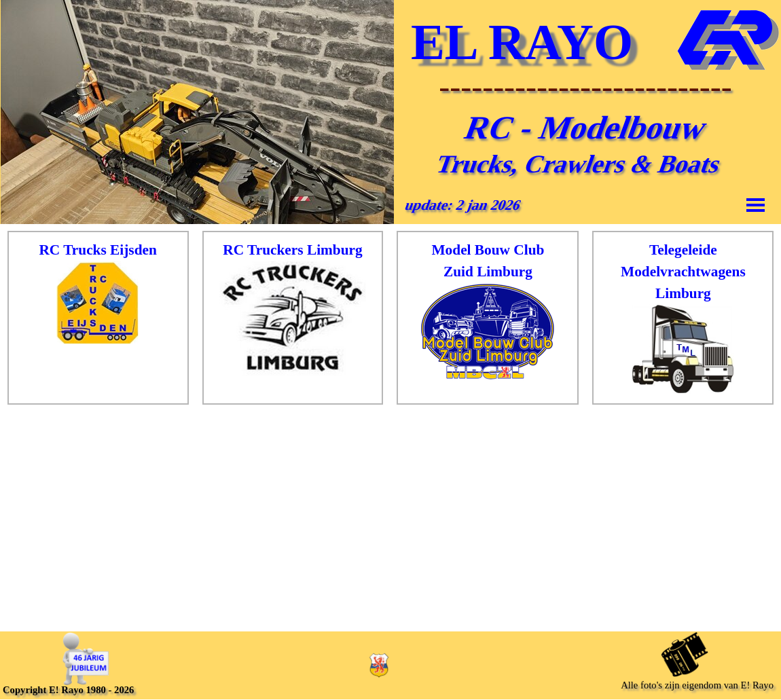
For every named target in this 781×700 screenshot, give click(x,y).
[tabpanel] (98, 293)
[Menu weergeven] (756, 205)
